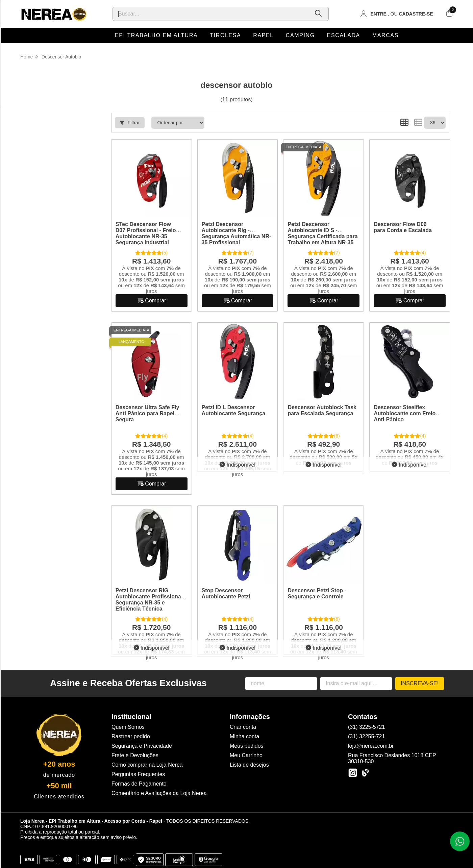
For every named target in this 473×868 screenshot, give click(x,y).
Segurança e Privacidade (142, 746)
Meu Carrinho (246, 755)
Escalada (344, 35)
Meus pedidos (247, 746)
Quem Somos (128, 727)
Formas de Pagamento (139, 784)
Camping (300, 35)
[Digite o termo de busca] (211, 14)
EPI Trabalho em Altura (156, 35)
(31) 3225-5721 (366, 727)
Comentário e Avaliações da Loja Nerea (159, 793)
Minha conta (244, 736)
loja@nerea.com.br (371, 746)
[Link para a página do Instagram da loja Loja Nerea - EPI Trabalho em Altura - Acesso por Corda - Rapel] (353, 773)
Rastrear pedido (131, 736)
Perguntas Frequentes (138, 774)
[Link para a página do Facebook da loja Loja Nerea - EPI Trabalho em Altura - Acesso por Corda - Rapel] (366, 773)
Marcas (385, 35)
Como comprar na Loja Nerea (147, 765)
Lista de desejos (249, 765)
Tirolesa (225, 35)
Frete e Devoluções (135, 755)
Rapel (263, 35)
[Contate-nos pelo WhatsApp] (460, 841)
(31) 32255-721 (366, 736)
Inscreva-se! (420, 683)
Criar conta (243, 727)
